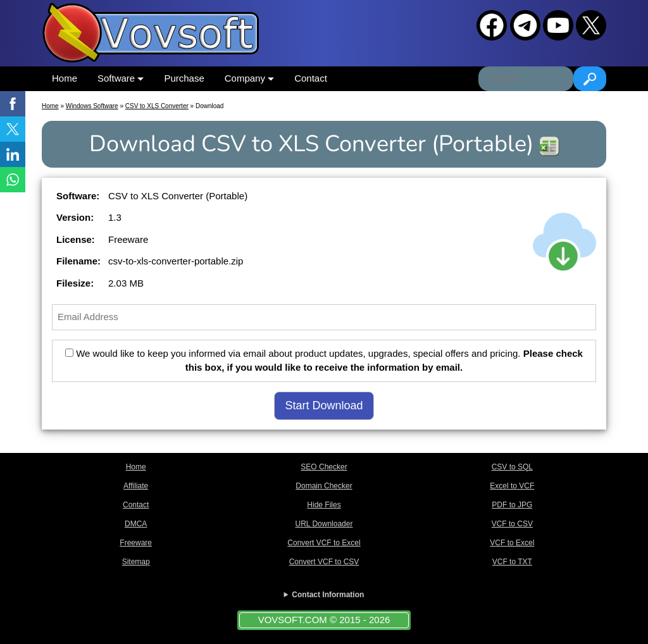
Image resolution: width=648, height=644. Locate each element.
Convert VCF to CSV (324, 562)
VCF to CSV (512, 524)
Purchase (184, 78)
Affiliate (136, 486)
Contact (311, 78)
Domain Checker (324, 486)
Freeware (136, 543)
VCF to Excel (512, 543)
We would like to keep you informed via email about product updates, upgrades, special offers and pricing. (324, 361)
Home (65, 78)
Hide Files (324, 505)
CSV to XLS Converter (157, 106)
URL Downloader (324, 524)
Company (249, 78)
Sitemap (136, 562)
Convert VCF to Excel (324, 543)
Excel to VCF (512, 486)
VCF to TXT (512, 562)
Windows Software (92, 106)
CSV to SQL (512, 467)
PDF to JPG (512, 505)
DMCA (136, 524)
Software (121, 78)
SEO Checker (324, 467)
